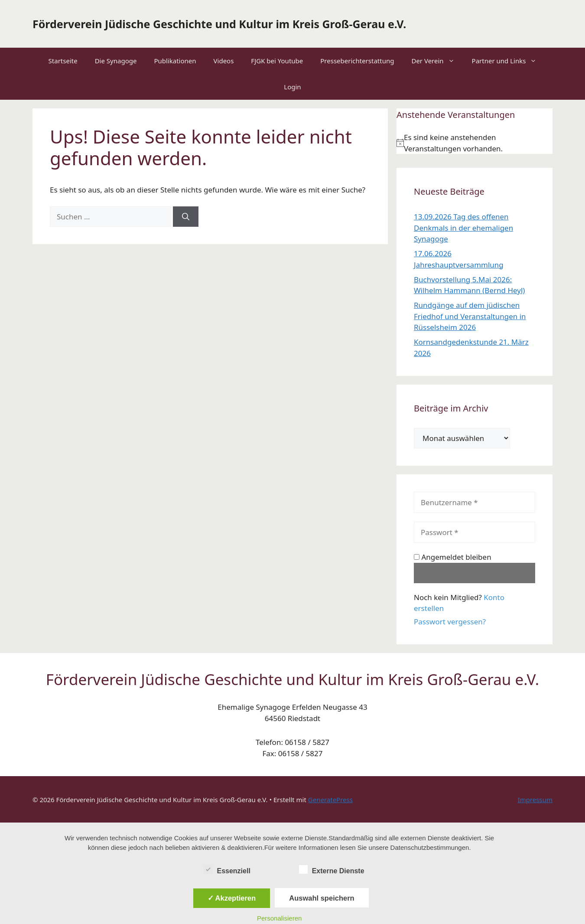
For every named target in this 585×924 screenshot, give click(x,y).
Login (292, 87)
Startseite (63, 61)
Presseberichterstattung (357, 61)
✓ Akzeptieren (232, 898)
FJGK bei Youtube (277, 61)
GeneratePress (330, 800)
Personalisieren (279, 918)
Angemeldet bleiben (453, 557)
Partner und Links (509, 61)
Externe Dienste (332, 869)
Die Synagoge (116, 61)
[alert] (474, 143)
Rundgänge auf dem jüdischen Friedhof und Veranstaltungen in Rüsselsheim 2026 (470, 316)
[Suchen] (186, 217)
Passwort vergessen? (450, 622)
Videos (224, 61)
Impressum (535, 800)
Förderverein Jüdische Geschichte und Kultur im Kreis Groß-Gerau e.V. (219, 24)
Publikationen (175, 61)
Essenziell (227, 869)
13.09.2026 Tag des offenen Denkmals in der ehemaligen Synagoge (463, 228)
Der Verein (437, 61)
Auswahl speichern (322, 898)
